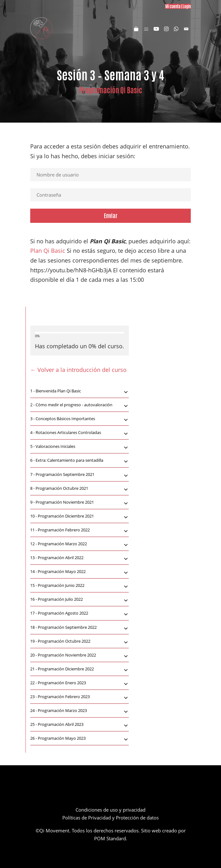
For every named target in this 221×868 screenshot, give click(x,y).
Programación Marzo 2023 (79, 711)
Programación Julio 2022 (79, 600)
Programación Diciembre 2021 (79, 517)
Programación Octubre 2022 (79, 642)
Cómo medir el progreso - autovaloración (79, 405)
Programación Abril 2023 (79, 725)
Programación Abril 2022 (79, 558)
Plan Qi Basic (48, 251)
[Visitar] (156, 28)
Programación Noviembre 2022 (79, 656)
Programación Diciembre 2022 (79, 669)
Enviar (111, 216)
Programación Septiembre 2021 (79, 475)
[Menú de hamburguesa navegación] (146, 28)
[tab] (79, 391)
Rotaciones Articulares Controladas (79, 433)
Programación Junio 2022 (79, 586)
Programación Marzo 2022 (79, 544)
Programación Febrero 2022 (79, 530)
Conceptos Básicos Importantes (79, 419)
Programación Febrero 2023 (79, 697)
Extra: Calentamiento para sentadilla (79, 461)
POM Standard (110, 838)
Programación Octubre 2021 (79, 489)
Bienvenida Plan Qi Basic (79, 391)
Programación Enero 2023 (79, 683)
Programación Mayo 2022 (79, 572)
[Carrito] (136, 28)
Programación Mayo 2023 (79, 739)
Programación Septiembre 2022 (79, 628)
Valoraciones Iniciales (79, 447)
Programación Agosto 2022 (79, 614)
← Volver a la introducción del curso (78, 370)
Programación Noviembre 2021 (79, 503)
